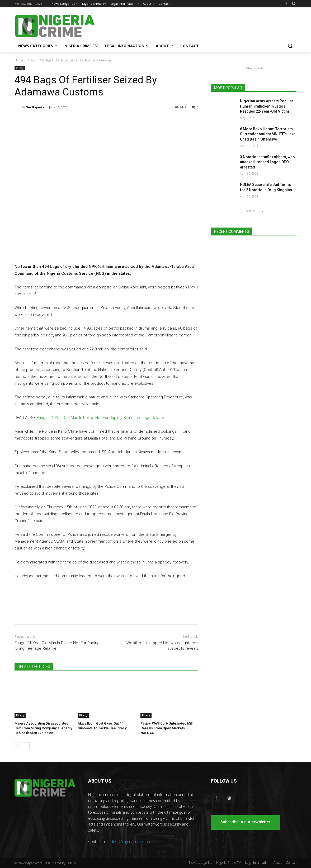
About (278, 863)
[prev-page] (18, 746)
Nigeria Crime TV (228, 863)
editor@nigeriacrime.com (130, 842)
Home (19, 60)
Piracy (31, 60)
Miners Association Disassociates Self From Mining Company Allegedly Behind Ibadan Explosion (43, 728)
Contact (291, 863)
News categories (201, 863)
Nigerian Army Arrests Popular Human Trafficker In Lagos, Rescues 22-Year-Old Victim (267, 106)
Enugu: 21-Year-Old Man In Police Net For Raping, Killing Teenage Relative (101, 418)
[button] (290, 46)
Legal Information (257, 863)
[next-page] (26, 746)
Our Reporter (36, 107)
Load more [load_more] (254, 211)
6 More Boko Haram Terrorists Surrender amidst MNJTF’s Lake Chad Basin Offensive (268, 134)
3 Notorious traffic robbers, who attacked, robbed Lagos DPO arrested (267, 162)
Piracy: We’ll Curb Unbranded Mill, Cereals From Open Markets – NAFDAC (167, 728)
